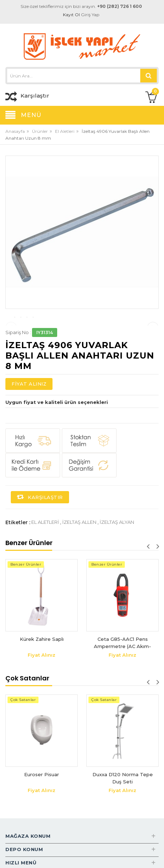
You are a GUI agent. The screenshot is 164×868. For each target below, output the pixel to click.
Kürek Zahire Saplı (42, 674)
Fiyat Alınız (29, 419)
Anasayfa (15, 131)
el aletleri (45, 557)
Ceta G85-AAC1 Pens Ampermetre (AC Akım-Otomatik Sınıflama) (122, 678)
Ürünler (40, 131)
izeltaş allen (79, 557)
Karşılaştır (40, 532)
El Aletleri (65, 131)
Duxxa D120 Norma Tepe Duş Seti (123, 813)
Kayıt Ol (71, 15)
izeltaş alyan (117, 557)
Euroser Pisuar (42, 810)
